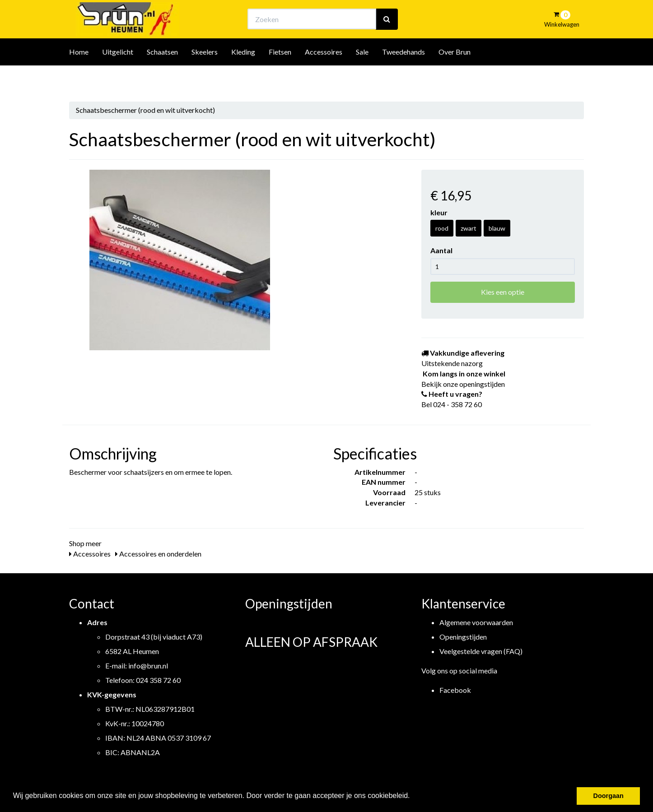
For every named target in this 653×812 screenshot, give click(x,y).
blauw (497, 228)
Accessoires (324, 76)
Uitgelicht (118, 76)
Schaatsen (162, 76)
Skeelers (205, 76)
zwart (469, 228)
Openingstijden (463, 637)
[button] (413, 797)
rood (442, 228)
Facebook (455, 690)
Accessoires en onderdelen (158, 554)
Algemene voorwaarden (476, 622)
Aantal (441, 250)
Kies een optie (503, 292)
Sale (362, 76)
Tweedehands (403, 76)
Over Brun (455, 76)
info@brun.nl (148, 666)
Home (79, 76)
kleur (439, 212)
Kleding (243, 76)
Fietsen (280, 76)
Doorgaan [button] (609, 796)
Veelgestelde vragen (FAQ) (481, 651)
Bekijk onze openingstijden (335, 16)
